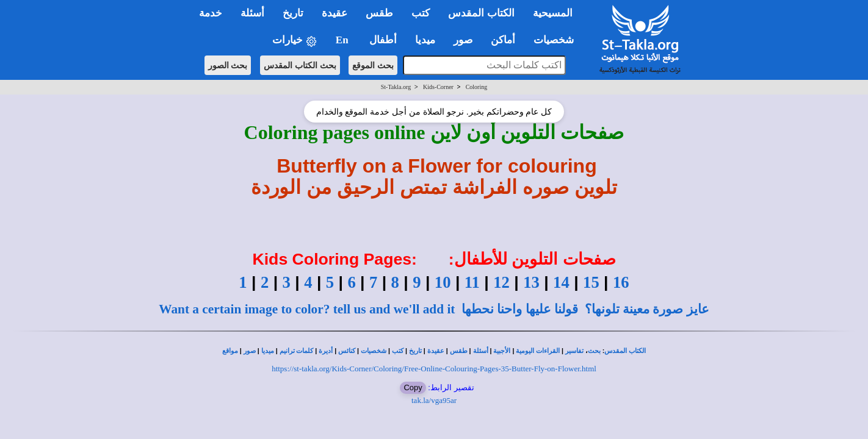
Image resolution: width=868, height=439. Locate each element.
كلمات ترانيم (297, 351)
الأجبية (502, 351)
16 (621, 282)
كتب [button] (421, 13)
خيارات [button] (295, 41)
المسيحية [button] (553, 13)
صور (250, 351)
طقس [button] (379, 13)
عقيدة (436, 351)
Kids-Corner (438, 87)
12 (501, 282)
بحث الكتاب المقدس (300, 65)
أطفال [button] (383, 40)
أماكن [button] (503, 40)
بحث (594, 351)
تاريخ (415, 351)
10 (443, 282)
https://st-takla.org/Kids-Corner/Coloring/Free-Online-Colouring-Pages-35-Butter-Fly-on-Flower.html (434, 369)
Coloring (477, 87)
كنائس (347, 351)
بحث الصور (228, 65)
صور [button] (463, 40)
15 (591, 282)
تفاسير (574, 351)
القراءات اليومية (538, 351)
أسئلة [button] (252, 13)
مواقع (230, 351)
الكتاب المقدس (625, 351)
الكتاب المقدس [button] (481, 13)
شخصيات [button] (558, 40)
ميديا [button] (425, 40)
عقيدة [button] (335, 13)
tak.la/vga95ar (434, 400)
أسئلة (481, 351)
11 (472, 282)
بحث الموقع (373, 65)
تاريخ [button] (293, 13)
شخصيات (374, 351)
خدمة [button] (211, 13)
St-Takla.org (396, 87)
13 (531, 282)
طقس (459, 351)
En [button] (343, 40)
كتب (398, 351)
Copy (413, 387)
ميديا (268, 351)
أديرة (326, 351)
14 (561, 282)
